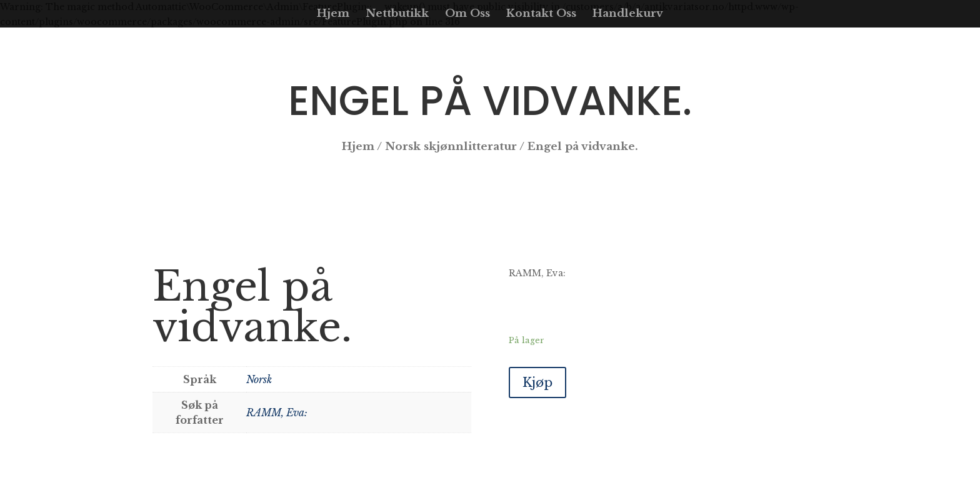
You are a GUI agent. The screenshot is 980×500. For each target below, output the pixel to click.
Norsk (259, 379)
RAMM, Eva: (277, 412)
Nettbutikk (397, 15)
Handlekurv (628, 15)
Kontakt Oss (541, 15)
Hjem (333, 15)
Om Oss (467, 15)
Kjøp (537, 382)
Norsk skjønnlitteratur (451, 147)
